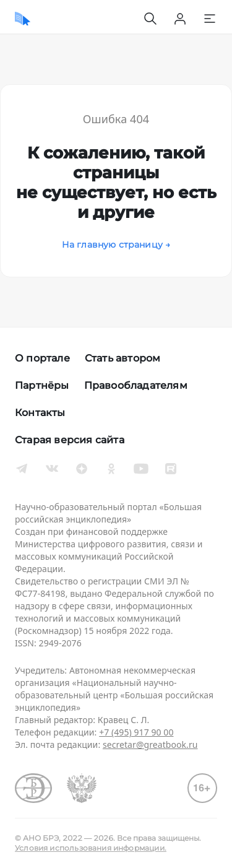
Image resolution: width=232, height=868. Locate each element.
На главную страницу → (116, 245)
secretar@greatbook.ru (150, 744)
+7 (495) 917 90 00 (136, 732)
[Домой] (23, 19)
